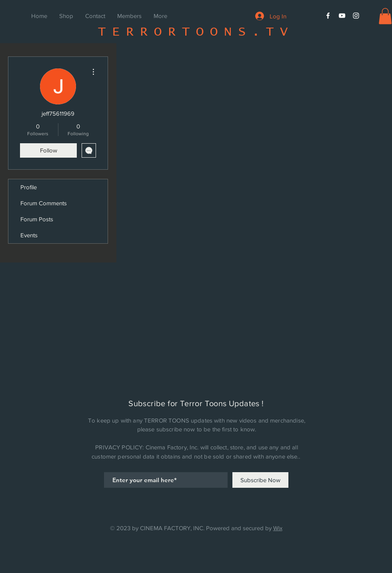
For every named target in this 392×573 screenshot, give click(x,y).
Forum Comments (44, 203)
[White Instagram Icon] (356, 16)
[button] (385, 16)
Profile (29, 187)
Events (29, 235)
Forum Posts (37, 219)
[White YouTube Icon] (342, 16)
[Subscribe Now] (260, 480)
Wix (278, 528)
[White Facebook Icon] (328, 16)
